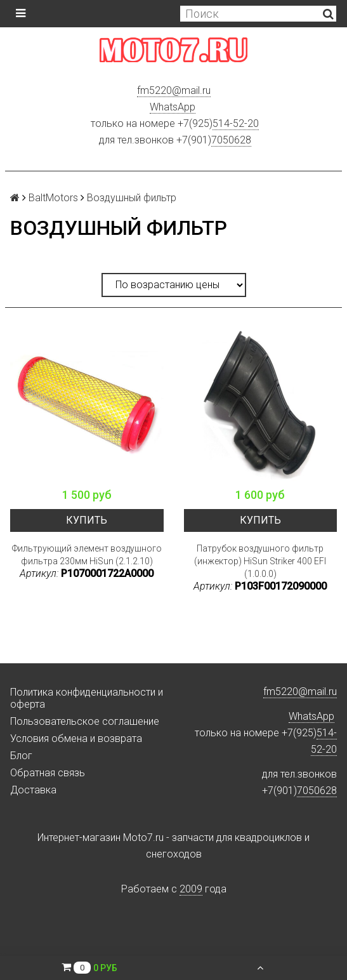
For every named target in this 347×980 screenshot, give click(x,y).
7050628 (231, 140)
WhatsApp (173, 107)
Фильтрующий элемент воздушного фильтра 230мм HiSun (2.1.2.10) (87, 555)
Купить (87, 520)
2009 (191, 889)
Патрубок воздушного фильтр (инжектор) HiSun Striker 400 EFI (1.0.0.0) (260, 561)
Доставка (33, 790)
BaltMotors (53, 198)
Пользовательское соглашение (85, 721)
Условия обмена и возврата (76, 738)
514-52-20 (236, 123)
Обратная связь (48, 773)
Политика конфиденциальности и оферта (87, 698)
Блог (21, 756)
